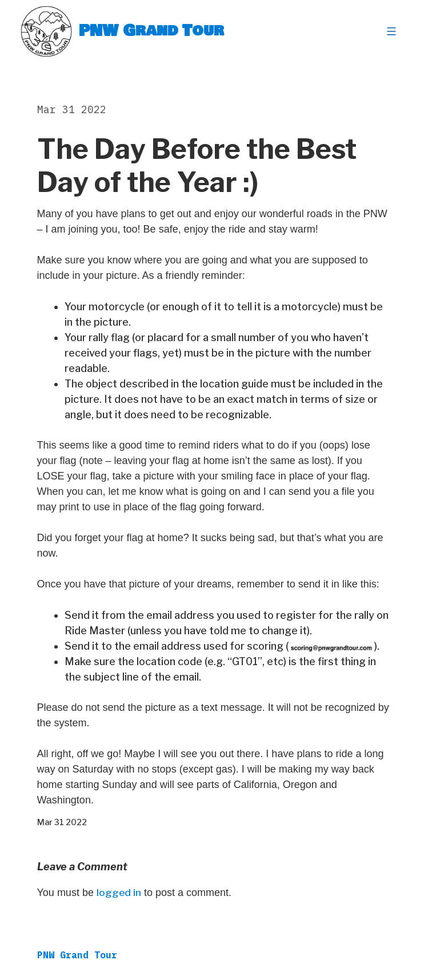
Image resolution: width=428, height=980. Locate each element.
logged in (119, 893)
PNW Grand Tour (151, 31)
